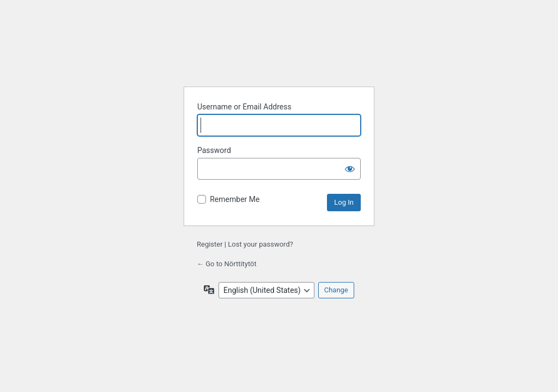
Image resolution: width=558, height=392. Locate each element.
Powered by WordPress (279, 51)
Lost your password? (260, 244)
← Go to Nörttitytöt (227, 264)
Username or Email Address (244, 107)
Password (214, 150)
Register (210, 244)
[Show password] (350, 169)
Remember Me (235, 199)
